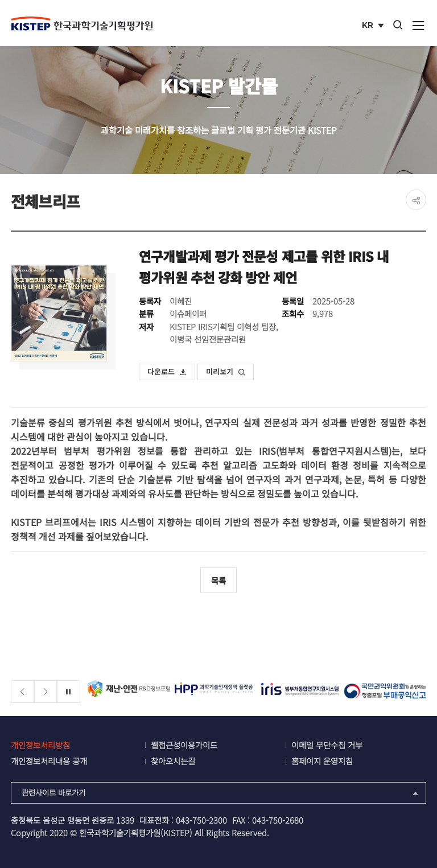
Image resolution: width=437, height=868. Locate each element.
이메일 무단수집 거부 (327, 745)
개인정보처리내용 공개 (49, 761)
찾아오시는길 (173, 761)
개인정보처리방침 (40, 745)
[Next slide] (46, 692)
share (416, 200)
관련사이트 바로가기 (221, 792)
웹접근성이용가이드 (184, 745)
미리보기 (226, 371)
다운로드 (167, 371)
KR (374, 26)
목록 (218, 580)
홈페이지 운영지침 (322, 761)
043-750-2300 (201, 820)
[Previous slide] (22, 692)
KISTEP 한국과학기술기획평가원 (82, 23)
